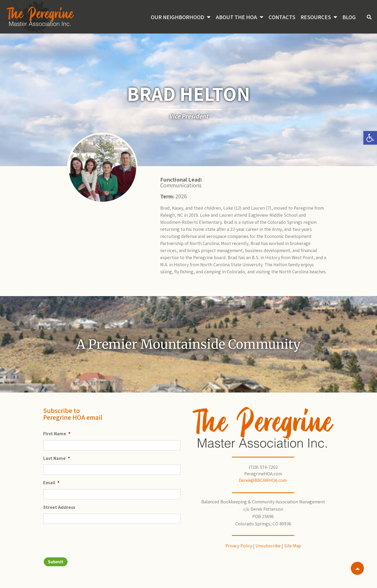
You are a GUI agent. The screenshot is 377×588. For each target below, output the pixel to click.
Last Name (57, 458)
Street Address (59, 507)
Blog (349, 17)
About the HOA (240, 17)
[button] (370, 138)
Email (51, 483)
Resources (319, 17)
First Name (57, 434)
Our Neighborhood (181, 17)
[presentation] (83, 538)
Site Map (293, 546)
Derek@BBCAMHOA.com (263, 480)
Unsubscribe (268, 546)
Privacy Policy (239, 546)
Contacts (282, 17)
